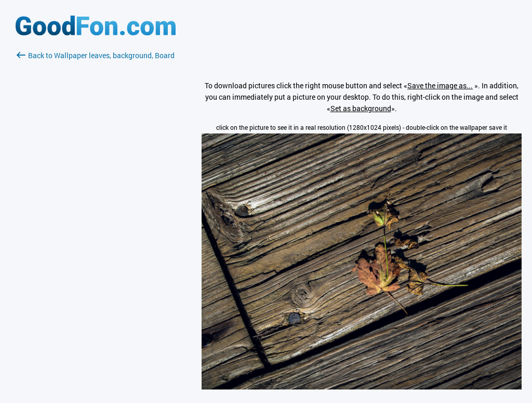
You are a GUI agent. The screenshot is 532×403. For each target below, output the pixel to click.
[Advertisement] (96, 184)
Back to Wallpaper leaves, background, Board (96, 55)
